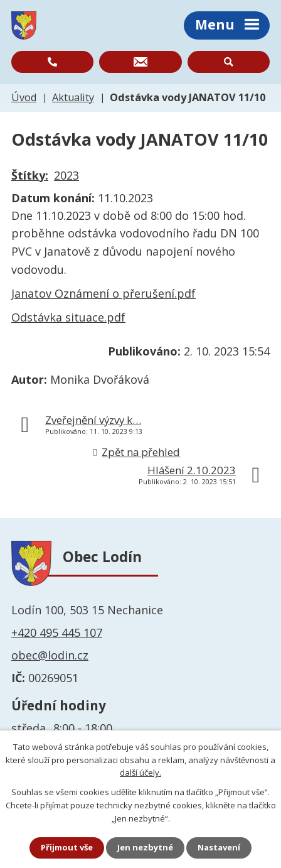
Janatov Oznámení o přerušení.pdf (103, 293)
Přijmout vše (67, 847)
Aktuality (73, 97)
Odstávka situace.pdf (68, 317)
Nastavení (219, 847)
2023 (66, 175)
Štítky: (30, 175)
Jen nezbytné (145, 847)
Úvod (24, 97)
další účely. (140, 773)
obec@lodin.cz (50, 655)
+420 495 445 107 (57, 632)
